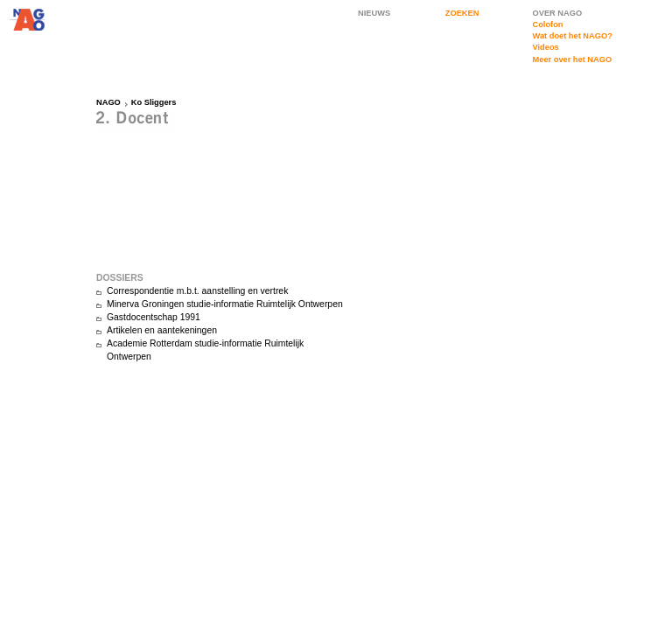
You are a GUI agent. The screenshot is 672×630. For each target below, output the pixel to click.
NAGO (108, 102)
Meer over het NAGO (573, 59)
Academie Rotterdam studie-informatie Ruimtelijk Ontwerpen (205, 350)
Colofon (548, 24)
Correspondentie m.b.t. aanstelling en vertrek (197, 291)
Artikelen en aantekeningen (162, 330)
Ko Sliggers (154, 102)
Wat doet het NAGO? (573, 36)
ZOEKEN (462, 13)
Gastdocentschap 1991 (154, 317)
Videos (546, 47)
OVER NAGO (558, 13)
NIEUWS (374, 13)
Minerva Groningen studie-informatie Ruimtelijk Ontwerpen (225, 304)
